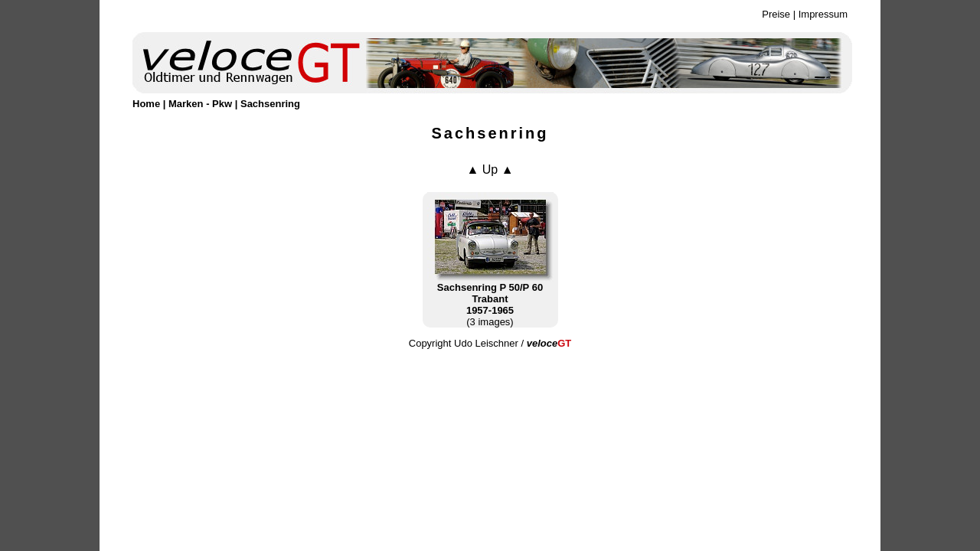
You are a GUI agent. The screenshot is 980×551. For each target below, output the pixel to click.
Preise (776, 14)
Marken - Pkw (200, 104)
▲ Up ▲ (490, 170)
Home (146, 104)
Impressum (823, 14)
